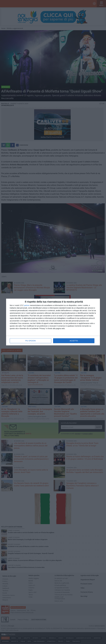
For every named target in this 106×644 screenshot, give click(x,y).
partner (27, 305)
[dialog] (53, 322)
